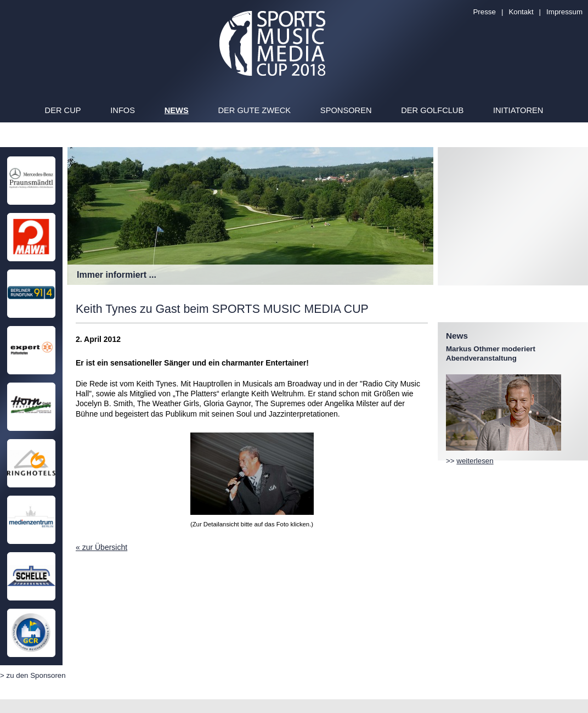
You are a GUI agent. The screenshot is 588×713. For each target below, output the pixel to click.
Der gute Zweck (254, 110)
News (177, 110)
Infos (123, 110)
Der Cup (63, 110)
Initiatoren (518, 110)
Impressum (564, 12)
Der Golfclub (432, 110)
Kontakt (521, 12)
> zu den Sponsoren (33, 675)
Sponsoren (346, 110)
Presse (484, 12)
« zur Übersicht (101, 547)
